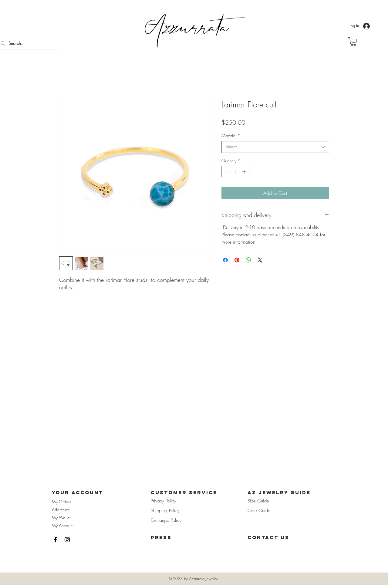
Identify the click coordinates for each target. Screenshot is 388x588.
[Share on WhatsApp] (248, 260)
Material (231, 135)
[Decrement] (226, 172)
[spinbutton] (235, 172)
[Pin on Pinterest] (237, 260)
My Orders (61, 502)
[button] (353, 42)
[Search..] (27, 43)
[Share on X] (260, 260)
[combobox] (275, 147)
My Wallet (61, 517)
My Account (63, 525)
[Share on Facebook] (225, 260)
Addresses (61, 510)
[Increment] (245, 172)
